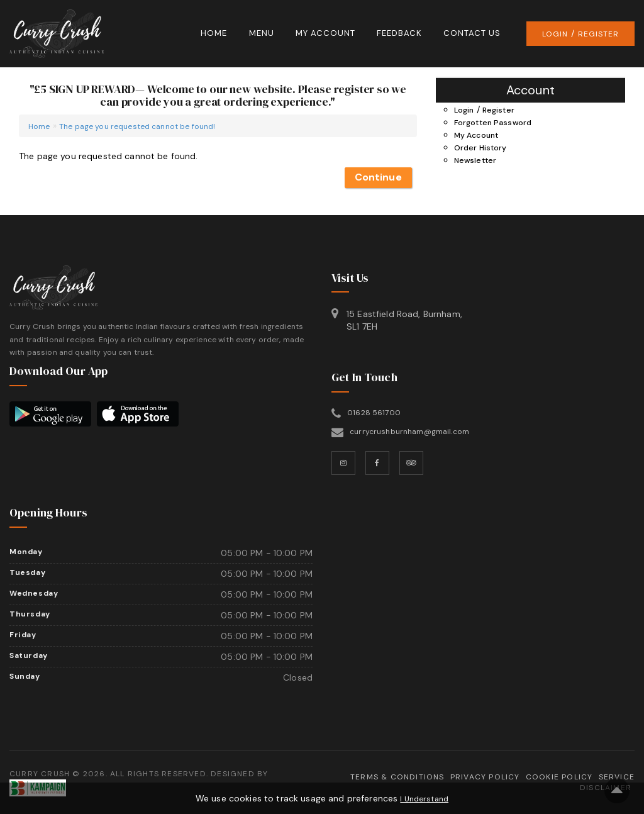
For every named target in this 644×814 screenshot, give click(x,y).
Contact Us (472, 33)
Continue (378, 177)
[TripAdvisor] (411, 463)
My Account (325, 33)
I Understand (424, 799)
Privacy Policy (485, 777)
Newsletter (475, 160)
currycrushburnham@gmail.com (409, 432)
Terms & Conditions (397, 777)
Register (598, 34)
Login (555, 34)
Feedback (399, 33)
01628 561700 (374, 413)
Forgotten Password (493, 123)
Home (214, 33)
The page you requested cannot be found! (137, 126)
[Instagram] (343, 463)
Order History (480, 148)
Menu (262, 33)
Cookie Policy (559, 777)
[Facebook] (377, 463)
